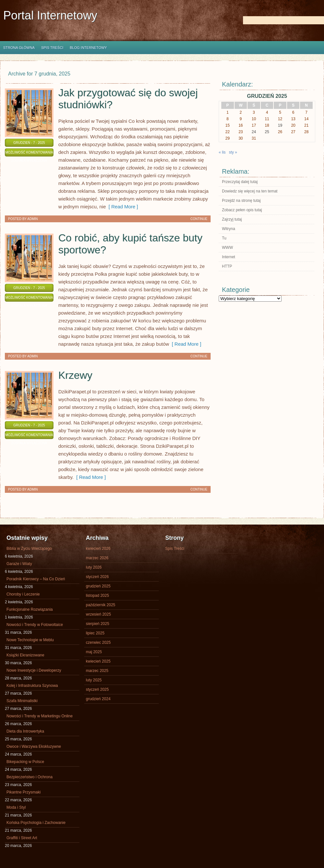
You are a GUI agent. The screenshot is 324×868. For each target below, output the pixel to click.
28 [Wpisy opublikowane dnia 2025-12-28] (306, 132)
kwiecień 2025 (98, 661)
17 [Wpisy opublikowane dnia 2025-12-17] (254, 125)
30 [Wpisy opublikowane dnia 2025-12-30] (241, 138)
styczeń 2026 (97, 577)
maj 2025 (94, 652)
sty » (233, 152)
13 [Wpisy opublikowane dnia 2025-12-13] (293, 119)
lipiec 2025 (95, 633)
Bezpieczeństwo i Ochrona (29, 777)
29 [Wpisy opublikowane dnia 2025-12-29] (228, 138)
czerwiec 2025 (98, 642)
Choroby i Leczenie (23, 594)
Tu (224, 238)
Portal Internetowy (50, 15)
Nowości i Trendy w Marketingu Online (40, 716)
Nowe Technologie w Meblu (30, 640)
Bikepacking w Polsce (25, 762)
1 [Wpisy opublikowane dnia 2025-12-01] (228, 112)
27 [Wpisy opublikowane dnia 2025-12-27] (293, 132)
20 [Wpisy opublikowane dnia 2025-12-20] (293, 125)
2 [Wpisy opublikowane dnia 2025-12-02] (241, 112)
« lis (222, 152)
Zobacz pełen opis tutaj (242, 210)
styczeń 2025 (97, 689)
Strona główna (19, 48)
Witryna (229, 229)
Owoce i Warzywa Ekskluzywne (34, 746)
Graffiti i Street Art (22, 838)
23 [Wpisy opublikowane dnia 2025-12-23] (241, 132)
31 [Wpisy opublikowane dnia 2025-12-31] (254, 138)
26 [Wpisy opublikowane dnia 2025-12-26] (280, 132)
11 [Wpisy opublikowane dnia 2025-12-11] (267, 119)
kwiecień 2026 (98, 549)
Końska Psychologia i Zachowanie (36, 823)
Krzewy (75, 375)
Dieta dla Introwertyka (25, 731)
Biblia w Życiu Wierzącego (29, 549)
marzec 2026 (97, 558)
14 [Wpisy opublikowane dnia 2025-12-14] (306, 119)
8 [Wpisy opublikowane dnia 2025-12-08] (228, 119)
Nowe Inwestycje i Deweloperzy (34, 670)
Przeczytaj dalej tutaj (240, 182)
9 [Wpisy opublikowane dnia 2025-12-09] (241, 119)
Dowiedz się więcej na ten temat (250, 191)
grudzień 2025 (98, 586)
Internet (229, 257)
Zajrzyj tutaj (232, 219)
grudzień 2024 (98, 699)
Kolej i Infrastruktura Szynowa (32, 686)
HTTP (227, 266)
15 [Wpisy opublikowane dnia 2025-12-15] (228, 125)
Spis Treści (52, 48)
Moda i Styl (16, 807)
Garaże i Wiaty (19, 564)
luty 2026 (94, 567)
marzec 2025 (97, 671)
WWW (227, 248)
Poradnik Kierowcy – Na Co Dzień (36, 579)
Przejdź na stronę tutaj (241, 201)
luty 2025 (94, 680)
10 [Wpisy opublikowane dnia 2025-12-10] (254, 119)
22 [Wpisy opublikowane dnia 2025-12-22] (228, 132)
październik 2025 (101, 605)
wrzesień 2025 (98, 614)
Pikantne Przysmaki (23, 792)
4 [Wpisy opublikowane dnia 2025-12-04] (267, 112)
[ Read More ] (122, 207)
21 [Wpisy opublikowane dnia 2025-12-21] (306, 125)
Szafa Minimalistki (22, 701)
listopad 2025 (97, 596)
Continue (199, 219)
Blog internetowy (88, 48)
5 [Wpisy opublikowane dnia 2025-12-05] (280, 112)
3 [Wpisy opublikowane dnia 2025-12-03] (254, 112)
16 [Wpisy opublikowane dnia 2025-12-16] (241, 125)
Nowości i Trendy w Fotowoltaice (35, 625)
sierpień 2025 (98, 624)
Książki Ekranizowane (25, 655)
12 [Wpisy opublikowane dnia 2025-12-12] (280, 119)
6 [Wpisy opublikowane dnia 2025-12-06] (293, 112)
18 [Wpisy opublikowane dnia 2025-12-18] (267, 125)
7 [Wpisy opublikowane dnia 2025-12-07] (306, 112)
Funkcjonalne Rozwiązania (30, 609)
